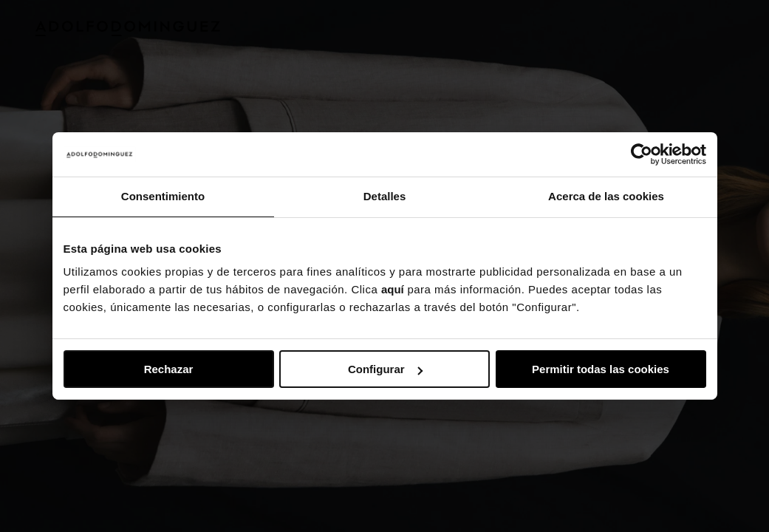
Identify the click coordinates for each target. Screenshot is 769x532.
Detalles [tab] (385, 196)
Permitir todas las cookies (601, 369)
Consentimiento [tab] (163, 196)
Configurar (385, 369)
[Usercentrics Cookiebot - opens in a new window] (642, 154)
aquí (393, 289)
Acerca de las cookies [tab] (606, 196)
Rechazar (169, 369)
